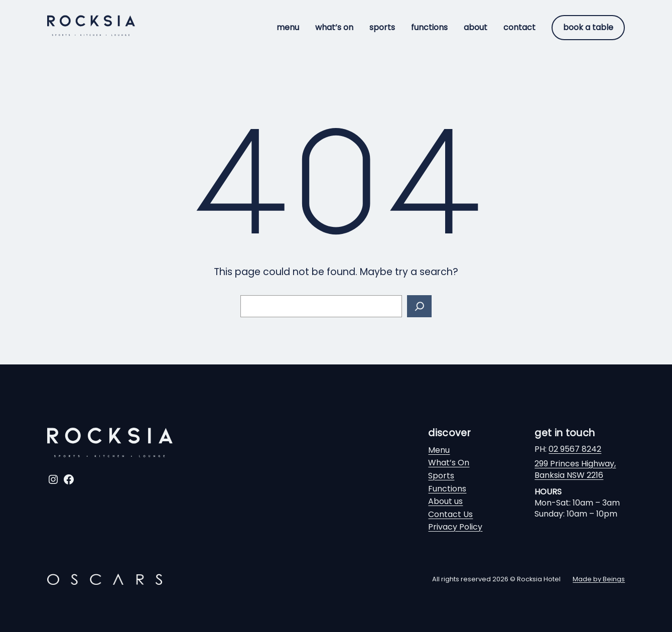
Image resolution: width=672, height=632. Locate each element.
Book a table (588, 27)
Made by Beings (599, 579)
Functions (447, 489)
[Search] (419, 306)
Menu (439, 450)
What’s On (449, 463)
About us (445, 501)
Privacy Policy (455, 527)
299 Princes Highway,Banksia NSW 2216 (575, 469)
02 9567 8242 (575, 449)
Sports (441, 476)
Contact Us (450, 514)
